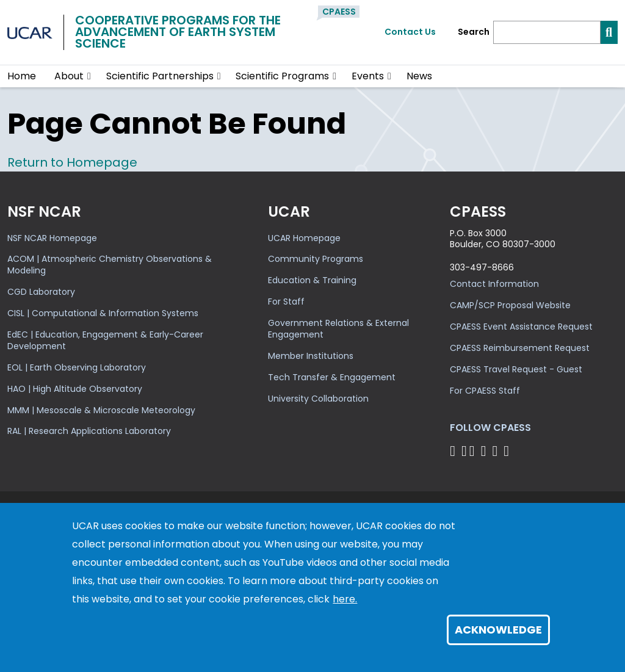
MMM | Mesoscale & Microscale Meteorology (101, 410)
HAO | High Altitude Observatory (75, 389)
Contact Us (410, 32)
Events (368, 76)
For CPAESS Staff (485, 391)
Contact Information (494, 284)
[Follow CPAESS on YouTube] (508, 451)
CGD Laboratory (41, 292)
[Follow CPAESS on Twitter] (474, 451)
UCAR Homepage (304, 238)
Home (22, 76)
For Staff (286, 302)
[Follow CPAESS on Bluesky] (464, 451)
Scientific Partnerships (160, 76)
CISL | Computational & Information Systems (103, 313)
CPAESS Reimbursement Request (520, 348)
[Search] (547, 32)
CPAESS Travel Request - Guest (516, 369)
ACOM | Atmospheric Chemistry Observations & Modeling (110, 265)
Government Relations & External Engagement (338, 329)
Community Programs (316, 259)
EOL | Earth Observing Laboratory (77, 367)
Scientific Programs (282, 76)
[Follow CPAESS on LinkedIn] (486, 451)
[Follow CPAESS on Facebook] (454, 451)
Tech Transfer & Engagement (332, 377)
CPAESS (339, 12)
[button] (89, 76)
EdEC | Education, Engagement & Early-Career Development (105, 340)
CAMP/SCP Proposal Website (510, 305)
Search (474, 32)
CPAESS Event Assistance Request (521, 327)
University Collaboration (318, 399)
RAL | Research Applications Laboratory (89, 431)
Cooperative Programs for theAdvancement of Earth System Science (178, 32)
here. (345, 599)
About (69, 76)
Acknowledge (498, 630)
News (419, 76)
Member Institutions (311, 356)
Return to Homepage (72, 162)
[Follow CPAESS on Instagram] (497, 451)
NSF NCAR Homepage (52, 238)
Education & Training (312, 280)
